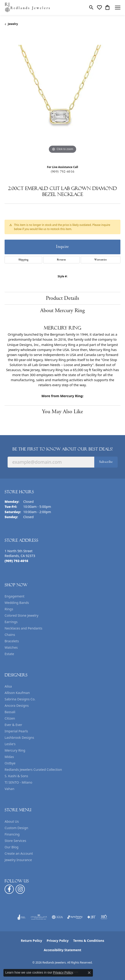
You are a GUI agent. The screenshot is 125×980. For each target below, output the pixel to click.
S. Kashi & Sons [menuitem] (16, 776)
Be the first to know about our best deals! (62, 449)
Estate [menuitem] (9, 654)
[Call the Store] (16, 561)
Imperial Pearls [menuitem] (16, 731)
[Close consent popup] (89, 973)
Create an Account (19, 853)
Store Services (15, 841)
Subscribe (106, 462)
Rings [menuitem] (9, 609)
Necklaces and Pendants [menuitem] (23, 628)
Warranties (100, 260)
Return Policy (32, 941)
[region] (62, 97)
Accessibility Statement (63, 950)
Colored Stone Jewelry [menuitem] (21, 615)
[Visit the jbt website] (92, 917)
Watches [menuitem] (11, 647)
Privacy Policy (58, 941)
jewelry (13, 24)
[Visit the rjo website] (104, 917)
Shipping (24, 260)
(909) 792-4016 (62, 172)
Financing (12, 834)
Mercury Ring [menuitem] (15, 750)
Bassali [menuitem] (10, 712)
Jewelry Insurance (18, 860)
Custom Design (16, 828)
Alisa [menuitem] (8, 686)
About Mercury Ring (62, 311)
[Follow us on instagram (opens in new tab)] (20, 889)
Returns (61, 260)
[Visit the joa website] (22, 917)
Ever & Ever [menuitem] (13, 725)
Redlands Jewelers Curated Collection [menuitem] (33, 770)
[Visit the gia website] (57, 917)
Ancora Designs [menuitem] (17, 706)
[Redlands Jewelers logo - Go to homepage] (28, 8)
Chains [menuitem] (10, 635)
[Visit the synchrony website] (75, 917)
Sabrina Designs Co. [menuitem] (20, 699)
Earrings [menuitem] (11, 622)
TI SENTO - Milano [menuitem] (18, 782)
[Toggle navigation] (118, 8)
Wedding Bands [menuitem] (17, 603)
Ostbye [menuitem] (10, 763)
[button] (91, 8)
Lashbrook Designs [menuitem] (19, 738)
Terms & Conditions (89, 941)
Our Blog (11, 847)
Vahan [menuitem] (9, 789)
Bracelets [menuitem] (12, 641)
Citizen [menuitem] (10, 718)
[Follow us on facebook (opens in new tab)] (9, 889)
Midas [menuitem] (9, 757)
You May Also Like (62, 412)
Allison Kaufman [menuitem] (17, 693)
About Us (12, 821)
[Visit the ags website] (39, 917)
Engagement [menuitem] (14, 596)
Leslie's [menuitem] (10, 744)
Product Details (62, 298)
